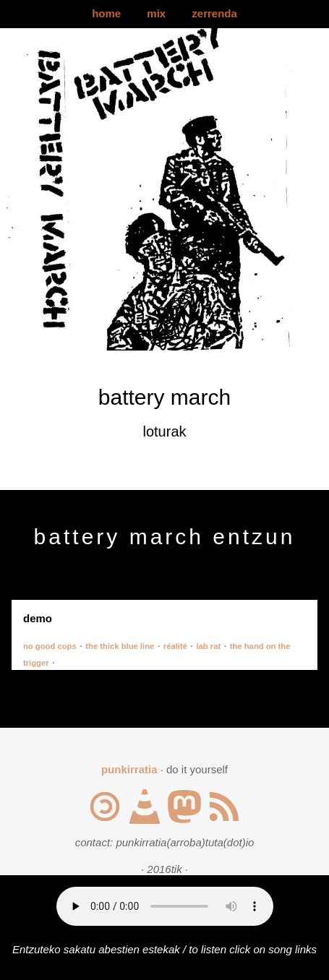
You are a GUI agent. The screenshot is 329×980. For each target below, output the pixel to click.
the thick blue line (120, 646)
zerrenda (214, 13)
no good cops (50, 646)
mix (156, 13)
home (106, 13)
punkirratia (129, 769)
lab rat (208, 646)
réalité (175, 646)
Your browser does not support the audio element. (165, 906)
